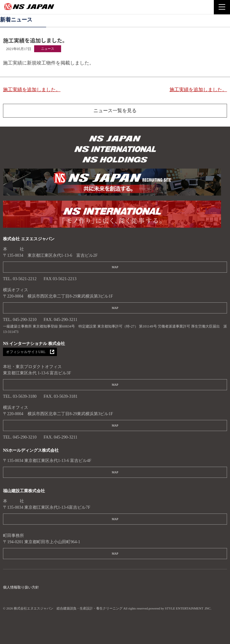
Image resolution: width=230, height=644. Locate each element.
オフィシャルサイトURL (26, 352)
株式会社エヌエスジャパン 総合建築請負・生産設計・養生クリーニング (115, 139)
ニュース (48, 49)
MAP (115, 267)
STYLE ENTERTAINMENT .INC (188, 608)
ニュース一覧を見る (115, 111)
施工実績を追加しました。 (32, 90)
